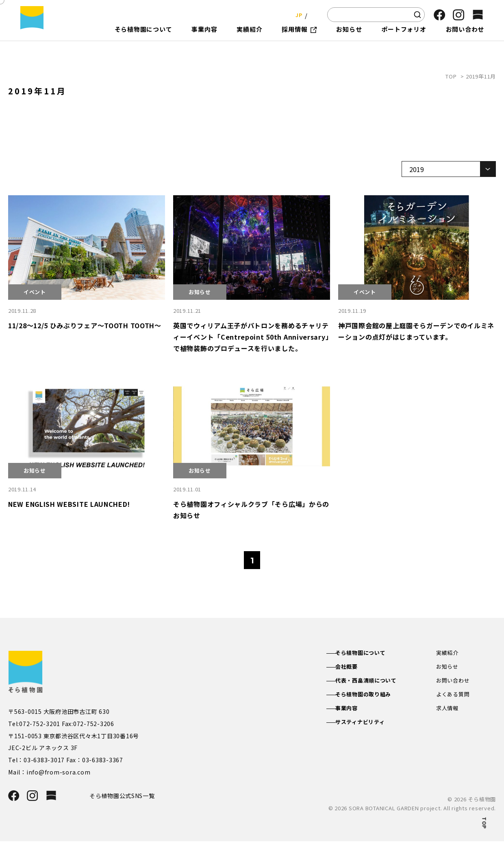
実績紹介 (448, 653)
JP (297, 14)
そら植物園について (369, 653)
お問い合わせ (454, 682)
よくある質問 (454, 696)
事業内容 (354, 711)
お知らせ (448, 667)
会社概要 (354, 667)
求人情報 (448, 711)
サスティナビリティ (368, 725)
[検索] (417, 15)
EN (313, 14)
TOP (451, 76)
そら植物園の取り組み (372, 696)
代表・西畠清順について (375, 682)
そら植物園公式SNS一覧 (125, 796)
